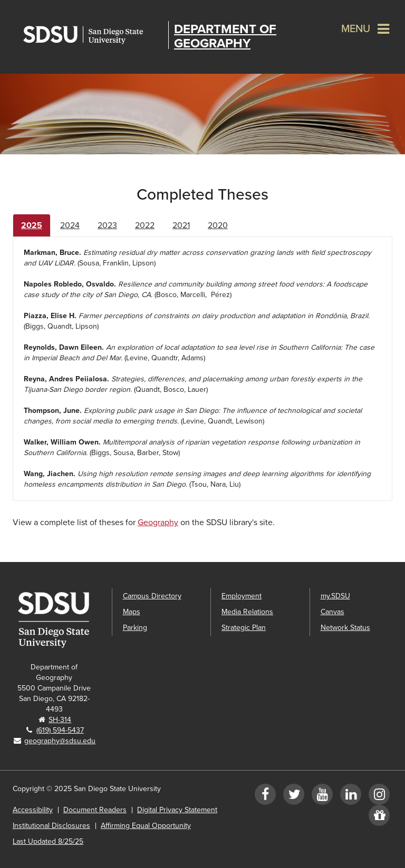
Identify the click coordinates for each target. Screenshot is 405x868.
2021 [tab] (181, 225)
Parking (135, 628)
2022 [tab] (145, 225)
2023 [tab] (107, 225)
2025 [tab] (32, 225)
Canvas (332, 612)
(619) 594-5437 (60, 730)
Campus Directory (152, 596)
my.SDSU (335, 596)
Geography (158, 522)
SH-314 (60, 720)
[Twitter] (294, 797)
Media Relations (247, 612)
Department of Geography (225, 36)
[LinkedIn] (351, 797)
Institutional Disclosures (51, 826)
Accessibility (33, 810)
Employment (242, 596)
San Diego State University (93, 35)
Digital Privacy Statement (177, 810)
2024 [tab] (70, 225)
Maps (132, 612)
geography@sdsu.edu (60, 741)
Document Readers (95, 810)
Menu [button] (356, 29)
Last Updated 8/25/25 (48, 841)
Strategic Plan (244, 628)
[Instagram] (379, 797)
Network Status (345, 628)
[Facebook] (265, 797)
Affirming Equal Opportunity (146, 826)
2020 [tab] (218, 225)
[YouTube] (322, 797)
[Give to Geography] (379, 818)
